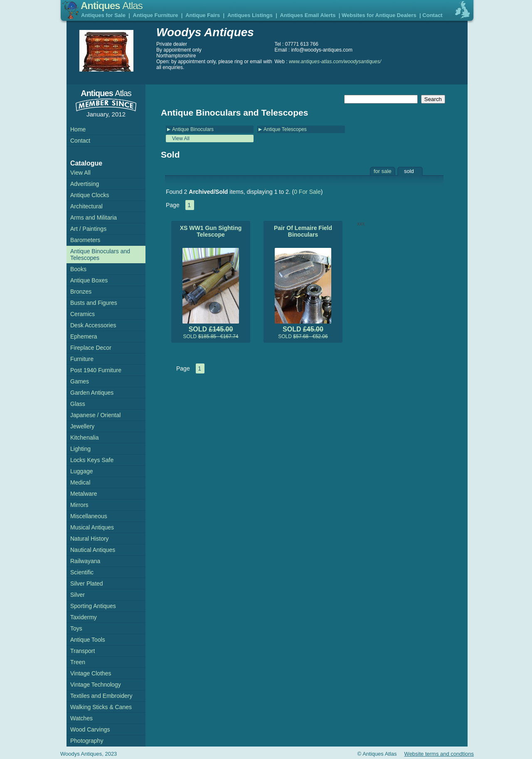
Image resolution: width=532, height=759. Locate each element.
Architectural (86, 206)
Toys (76, 628)
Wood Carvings (90, 729)
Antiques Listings (250, 15)
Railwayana (85, 561)
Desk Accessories (93, 325)
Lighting (80, 449)
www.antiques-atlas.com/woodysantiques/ (335, 62)
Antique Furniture (156, 15)
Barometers (85, 240)
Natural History (90, 539)
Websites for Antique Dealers (379, 15)
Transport (83, 651)
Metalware (84, 494)
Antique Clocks (90, 195)
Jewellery (82, 426)
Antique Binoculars (193, 129)
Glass (78, 404)
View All (181, 138)
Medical (80, 482)
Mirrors (79, 505)
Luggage (82, 471)
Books (78, 269)
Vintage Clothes (91, 673)
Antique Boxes (89, 280)
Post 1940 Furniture (96, 370)
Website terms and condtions (439, 754)
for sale (383, 171)
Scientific (82, 572)
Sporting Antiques (93, 606)
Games (80, 381)
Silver (78, 595)
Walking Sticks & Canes (101, 707)
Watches (81, 718)
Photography (87, 741)
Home (78, 129)
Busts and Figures (94, 303)
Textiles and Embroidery (101, 696)
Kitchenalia (85, 438)
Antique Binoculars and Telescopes (100, 255)
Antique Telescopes (285, 129)
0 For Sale (307, 192)
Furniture (82, 359)
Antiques (112, 6)
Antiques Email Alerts (308, 15)
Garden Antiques (92, 393)
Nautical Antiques (93, 550)
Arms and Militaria (94, 218)
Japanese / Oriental (95, 415)
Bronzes (81, 292)
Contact (432, 15)
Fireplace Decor (91, 348)
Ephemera (84, 336)
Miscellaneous (89, 516)
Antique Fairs (203, 15)
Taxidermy (84, 617)
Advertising (85, 184)
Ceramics (83, 314)
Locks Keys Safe (92, 460)
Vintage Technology (96, 685)
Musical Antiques (92, 527)
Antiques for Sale (103, 15)
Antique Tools (88, 640)
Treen (78, 662)
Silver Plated (87, 583)
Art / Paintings (88, 229)
